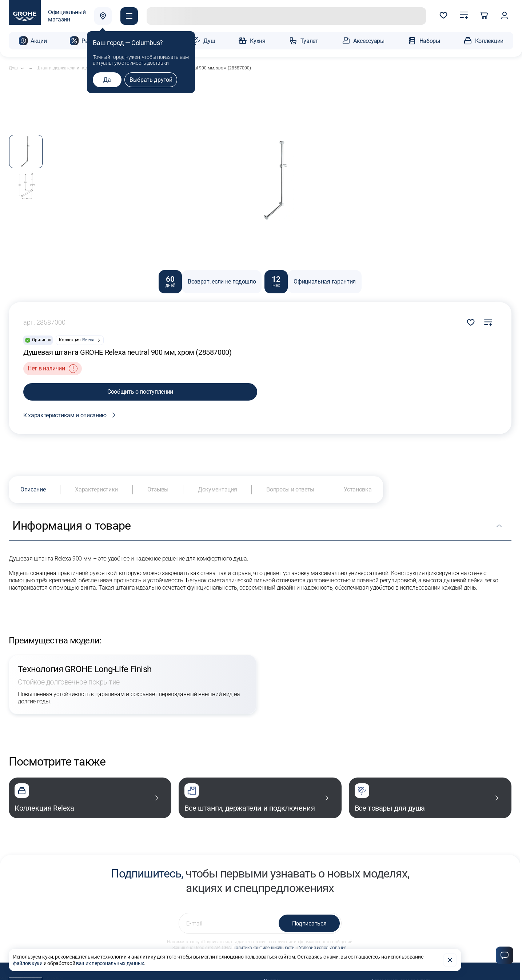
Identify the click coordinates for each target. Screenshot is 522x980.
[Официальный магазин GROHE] (47, 16)
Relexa (88, 340)
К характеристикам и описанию (71, 415)
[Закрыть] (450, 960)
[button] (129, 16)
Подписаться (309, 923)
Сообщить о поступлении (140, 392)
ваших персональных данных (110, 963)
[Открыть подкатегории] (22, 68)
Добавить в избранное (471, 322)
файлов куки (28, 963)
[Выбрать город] (103, 16)
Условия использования (323, 948)
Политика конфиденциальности (263, 948)
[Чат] (505, 955)
